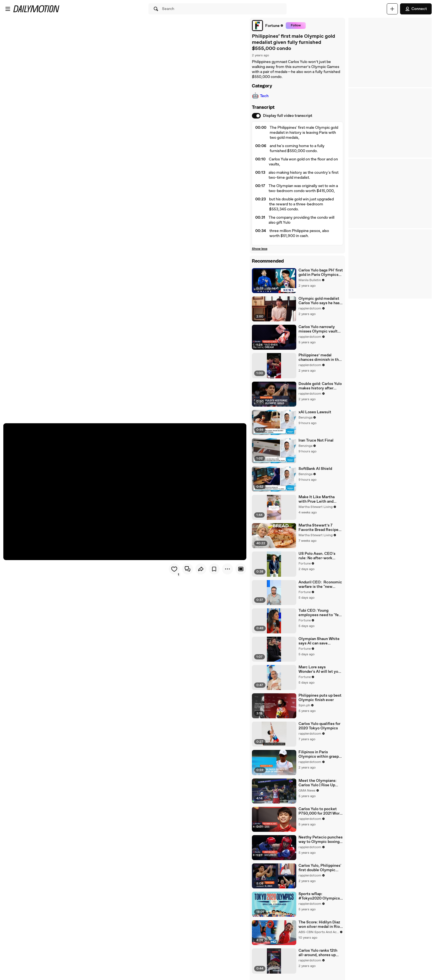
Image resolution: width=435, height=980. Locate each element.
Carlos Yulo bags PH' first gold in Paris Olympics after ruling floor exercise (321, 273)
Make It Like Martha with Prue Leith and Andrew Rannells (317, 500)
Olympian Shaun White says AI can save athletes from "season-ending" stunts (319, 642)
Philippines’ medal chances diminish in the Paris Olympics (320, 358)
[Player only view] (241, 569)
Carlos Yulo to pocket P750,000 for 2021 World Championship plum (321, 812)
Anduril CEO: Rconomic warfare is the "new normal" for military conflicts (320, 585)
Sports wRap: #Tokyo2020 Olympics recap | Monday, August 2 (319, 897)
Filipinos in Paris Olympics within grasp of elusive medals (319, 755)
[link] (267, 26)
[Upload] (392, 9)
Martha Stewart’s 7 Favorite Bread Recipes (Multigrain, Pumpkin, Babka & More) (319, 528)
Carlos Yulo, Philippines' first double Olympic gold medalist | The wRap (320, 869)
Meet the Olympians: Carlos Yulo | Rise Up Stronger (318, 784)
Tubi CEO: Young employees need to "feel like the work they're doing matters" (320, 613)
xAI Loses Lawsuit (315, 412)
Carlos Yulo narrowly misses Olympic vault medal (318, 329)
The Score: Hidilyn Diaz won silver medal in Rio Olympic (319, 925)
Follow (295, 26)
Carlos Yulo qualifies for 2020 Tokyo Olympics (319, 727)
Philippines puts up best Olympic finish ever (320, 698)
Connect (416, 9)
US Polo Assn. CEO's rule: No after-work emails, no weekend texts (317, 556)
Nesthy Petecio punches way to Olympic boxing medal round (321, 840)
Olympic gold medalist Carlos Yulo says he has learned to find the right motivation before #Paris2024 (320, 301)
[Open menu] (8, 9)
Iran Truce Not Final (316, 441)
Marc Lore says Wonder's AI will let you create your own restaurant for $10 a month (319, 670)
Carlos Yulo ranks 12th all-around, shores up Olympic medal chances (320, 954)
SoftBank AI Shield (315, 469)
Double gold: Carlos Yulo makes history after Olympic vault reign (320, 386)
